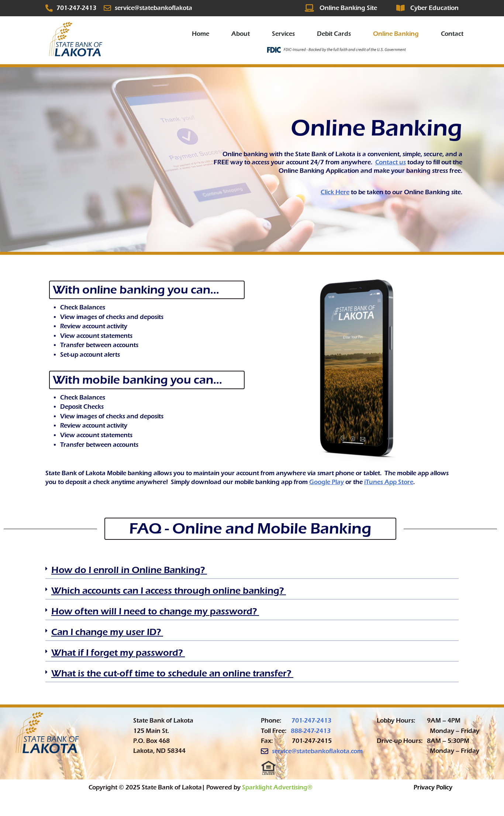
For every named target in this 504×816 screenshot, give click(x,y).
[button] (252, 572)
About (241, 34)
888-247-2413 (311, 731)
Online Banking (396, 34)
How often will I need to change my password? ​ (155, 611)
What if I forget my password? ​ (118, 653)
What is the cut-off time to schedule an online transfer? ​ (172, 673)
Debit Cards (334, 34)
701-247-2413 (311, 721)
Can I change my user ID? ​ (107, 632)
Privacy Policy (433, 787)
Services (283, 34)
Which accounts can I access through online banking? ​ (169, 591)
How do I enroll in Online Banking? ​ (129, 570)
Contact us (391, 162)
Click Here (335, 192)
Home (201, 34)
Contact (452, 34)
